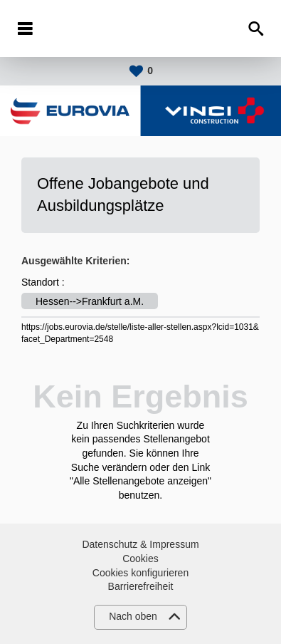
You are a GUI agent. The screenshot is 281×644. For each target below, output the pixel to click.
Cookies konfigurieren (140, 573)
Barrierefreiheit (141, 586)
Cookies (140, 559)
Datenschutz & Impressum (140, 544)
